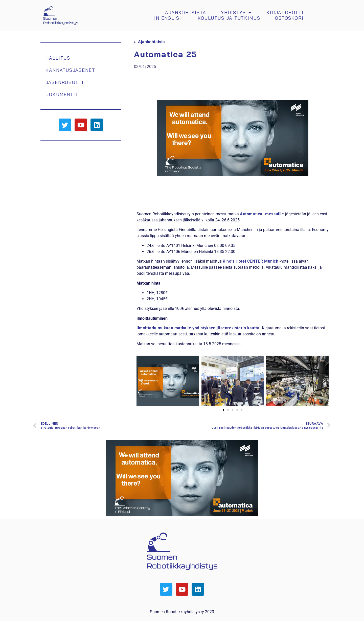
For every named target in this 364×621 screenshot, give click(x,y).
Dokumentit (62, 94)
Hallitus (58, 58)
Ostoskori (289, 18)
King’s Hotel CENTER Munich (251, 261)
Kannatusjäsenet (70, 70)
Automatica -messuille (262, 214)
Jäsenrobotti (65, 82)
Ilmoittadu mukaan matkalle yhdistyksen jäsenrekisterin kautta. (199, 328)
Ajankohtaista (186, 13)
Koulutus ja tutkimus (229, 18)
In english (169, 18)
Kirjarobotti (285, 13)
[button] (142, 381)
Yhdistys (236, 13)
